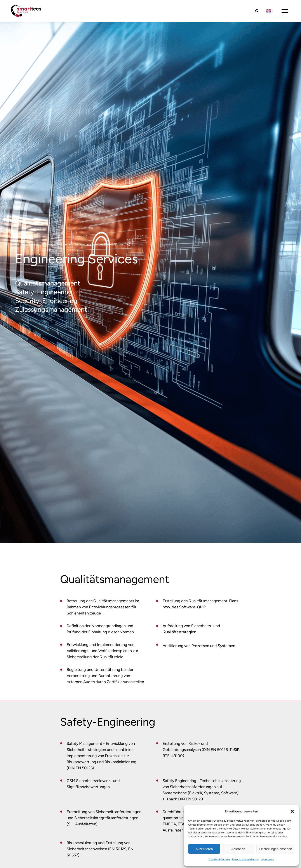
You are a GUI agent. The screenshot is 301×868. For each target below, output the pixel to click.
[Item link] (61, 601)
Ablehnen (238, 849)
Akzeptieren (204, 849)
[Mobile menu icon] (285, 11)
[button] (292, 811)
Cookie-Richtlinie (219, 859)
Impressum (267, 859)
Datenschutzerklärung (245, 859)
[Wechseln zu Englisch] (269, 11)
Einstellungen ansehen (275, 849)
